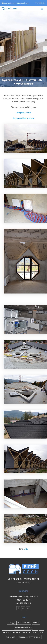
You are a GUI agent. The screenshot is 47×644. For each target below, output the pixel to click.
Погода (11, 623)
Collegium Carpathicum (30, 637)
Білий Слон (11, 637)
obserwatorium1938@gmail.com (24, 596)
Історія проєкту (24, 113)
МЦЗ (26, 549)
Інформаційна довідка (24, 118)
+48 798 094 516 (23, 603)
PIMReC (36, 623)
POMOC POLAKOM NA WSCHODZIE (17, 632)
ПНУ (41, 632)
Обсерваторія (24, 623)
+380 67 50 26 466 (24, 600)
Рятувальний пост (23, 627)
